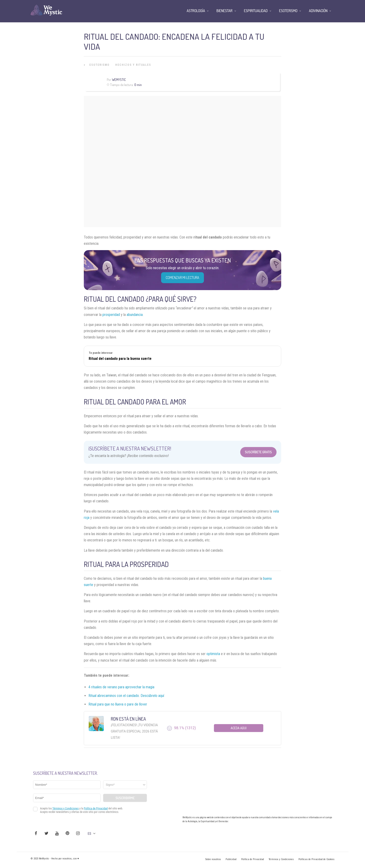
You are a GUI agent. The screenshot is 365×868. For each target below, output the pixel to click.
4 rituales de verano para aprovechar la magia (121, 687)
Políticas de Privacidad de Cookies (316, 859)
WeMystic (119, 80)
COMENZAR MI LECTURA (182, 278)
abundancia (135, 315)
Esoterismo (100, 65)
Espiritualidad (256, 11)
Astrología (196, 11)
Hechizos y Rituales (133, 65)
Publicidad (231, 859)
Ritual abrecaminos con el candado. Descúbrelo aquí (126, 696)
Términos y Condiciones (281, 859)
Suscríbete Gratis (258, 452)
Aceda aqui (239, 728)
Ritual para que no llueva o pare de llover (118, 704)
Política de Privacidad (253, 859)
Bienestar (225, 11)
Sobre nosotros (213, 859)
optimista (213, 654)
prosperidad (111, 315)
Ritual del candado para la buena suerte (120, 359)
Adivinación (318, 11)
